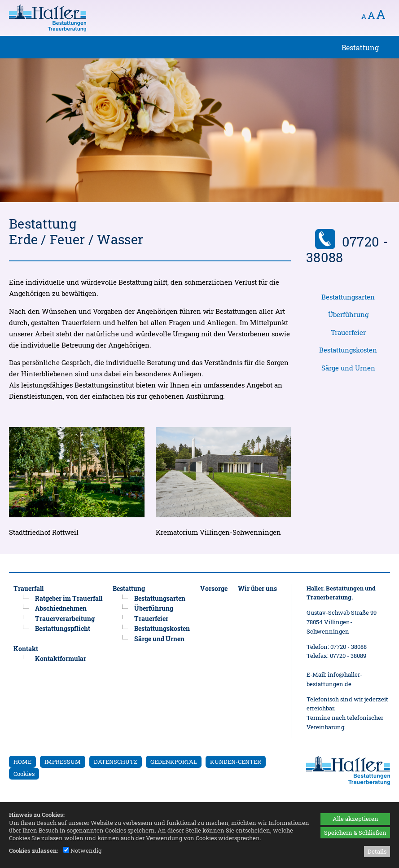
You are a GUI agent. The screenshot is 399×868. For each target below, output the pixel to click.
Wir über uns (257, 588)
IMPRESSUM (63, 762)
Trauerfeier (348, 333)
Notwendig (82, 850)
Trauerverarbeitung (65, 619)
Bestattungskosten (348, 350)
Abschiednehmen (61, 608)
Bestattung (129, 588)
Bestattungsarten (348, 297)
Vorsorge (214, 588)
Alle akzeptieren (355, 819)
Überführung (348, 315)
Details (377, 851)
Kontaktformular (61, 659)
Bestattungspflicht (63, 628)
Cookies (24, 774)
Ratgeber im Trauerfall (69, 598)
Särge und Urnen (348, 368)
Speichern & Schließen (355, 833)
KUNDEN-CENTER (236, 762)
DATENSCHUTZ (116, 762)
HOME (22, 762)
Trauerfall (28, 588)
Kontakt (26, 649)
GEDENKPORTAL (174, 762)
